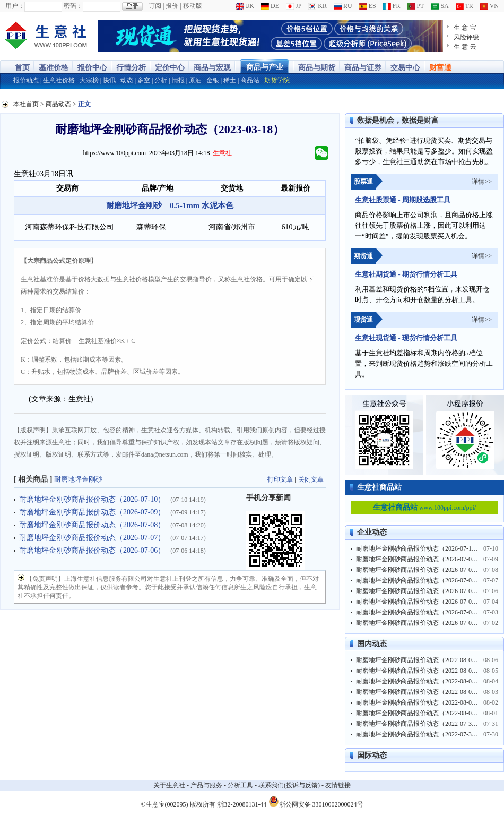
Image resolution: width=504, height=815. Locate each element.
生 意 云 (465, 47)
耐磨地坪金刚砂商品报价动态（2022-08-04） (419, 681)
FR (392, 6)
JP (294, 6)
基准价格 (54, 68)
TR (464, 6)
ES (368, 6)
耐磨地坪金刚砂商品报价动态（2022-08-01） (419, 713)
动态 (127, 80)
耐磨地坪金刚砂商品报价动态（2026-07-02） (419, 623)
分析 (161, 80)
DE (270, 6)
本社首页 (26, 104)
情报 (178, 80)
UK (245, 6)
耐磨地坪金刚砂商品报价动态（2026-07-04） (419, 602)
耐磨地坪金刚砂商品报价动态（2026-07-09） (92, 512)
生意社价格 (59, 80)
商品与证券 (363, 68)
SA (440, 6)
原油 (195, 80)
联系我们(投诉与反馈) (289, 785)
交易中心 (405, 68)
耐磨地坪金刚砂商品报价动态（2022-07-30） (419, 734)
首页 (22, 68)
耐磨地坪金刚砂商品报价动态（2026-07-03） (419, 612)
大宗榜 (89, 80)
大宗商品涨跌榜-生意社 (46, 36)
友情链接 (338, 785)
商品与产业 (265, 67)
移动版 (193, 6)
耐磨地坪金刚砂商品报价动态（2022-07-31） (419, 724)
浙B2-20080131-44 (242, 804)
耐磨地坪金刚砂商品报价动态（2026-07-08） (92, 525)
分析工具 (240, 785)
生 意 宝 (465, 28)
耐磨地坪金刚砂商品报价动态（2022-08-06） (419, 660)
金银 (213, 80)
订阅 (155, 6)
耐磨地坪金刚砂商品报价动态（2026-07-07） (92, 538)
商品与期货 (317, 68)
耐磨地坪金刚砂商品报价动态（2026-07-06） (92, 550)
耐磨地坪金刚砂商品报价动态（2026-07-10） (92, 499)
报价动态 (26, 80)
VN (489, 6)
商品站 (250, 80)
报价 (172, 6)
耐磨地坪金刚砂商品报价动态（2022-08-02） (419, 702)
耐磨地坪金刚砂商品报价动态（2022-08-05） (419, 671)
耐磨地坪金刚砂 (78, 479)
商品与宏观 (212, 68)
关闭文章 (311, 479)
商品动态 (58, 104)
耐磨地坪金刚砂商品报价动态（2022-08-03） (419, 692)
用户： (15, 6)
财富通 (440, 68)
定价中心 (170, 68)
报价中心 (92, 68)
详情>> (482, 182)
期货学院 (277, 80)
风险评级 (466, 37)
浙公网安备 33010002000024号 (316, 801)
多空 (144, 80)
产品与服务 (206, 785)
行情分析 (131, 68)
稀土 (230, 80)
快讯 (109, 80)
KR (318, 6)
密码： (73, 6)
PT (415, 6)
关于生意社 (169, 785)
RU (343, 6)
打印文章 (280, 479)
